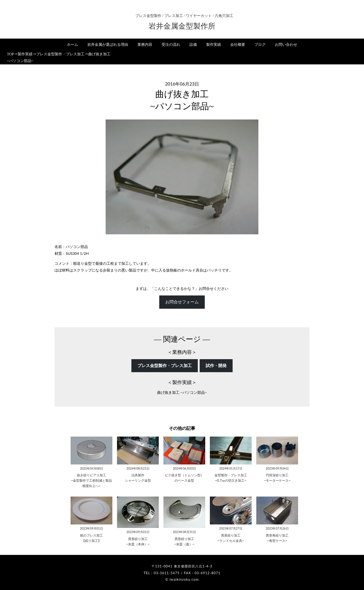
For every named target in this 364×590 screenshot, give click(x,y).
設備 (193, 45)
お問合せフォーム (182, 302)
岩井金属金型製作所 (182, 26)
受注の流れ (171, 45)
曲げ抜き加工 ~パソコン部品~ (182, 393)
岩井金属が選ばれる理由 (108, 45)
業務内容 (145, 45)
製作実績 (214, 45)
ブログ (260, 45)
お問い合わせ (286, 45)
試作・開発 (216, 366)
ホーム (72, 45)
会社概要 (238, 45)
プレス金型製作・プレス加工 (165, 366)
